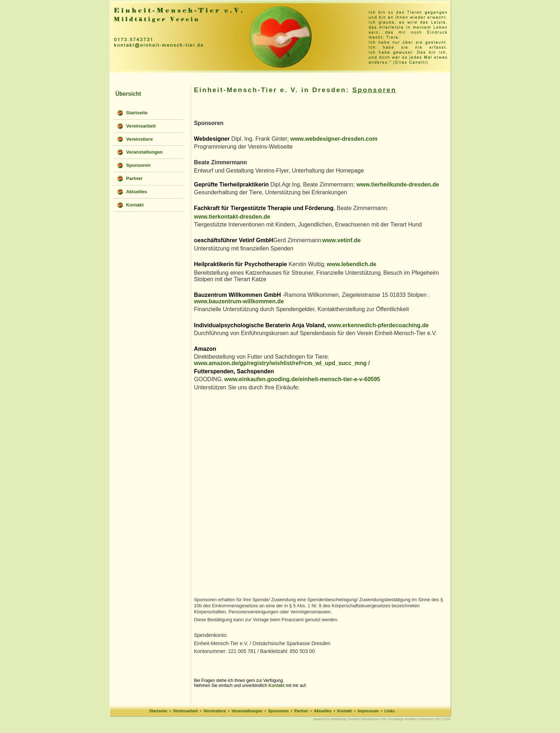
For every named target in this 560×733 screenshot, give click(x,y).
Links (389, 711)
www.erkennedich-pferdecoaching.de (378, 325)
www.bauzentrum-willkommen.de (239, 301)
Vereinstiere (215, 711)
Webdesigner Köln (374, 719)
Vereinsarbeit (185, 711)
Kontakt (277, 685)
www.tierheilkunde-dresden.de (398, 185)
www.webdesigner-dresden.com (334, 139)
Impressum (368, 711)
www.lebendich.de (352, 264)
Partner (301, 711)
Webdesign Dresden (345, 719)
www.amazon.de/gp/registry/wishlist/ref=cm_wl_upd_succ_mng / (282, 363)
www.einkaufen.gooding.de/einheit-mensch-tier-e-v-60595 (302, 379)
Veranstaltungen (247, 711)
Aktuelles (323, 711)
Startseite (158, 711)
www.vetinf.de (342, 240)
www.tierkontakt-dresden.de (232, 217)
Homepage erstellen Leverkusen (411, 719)
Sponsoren (278, 711)
